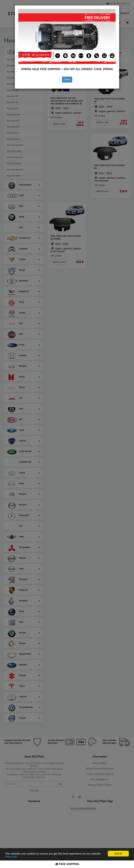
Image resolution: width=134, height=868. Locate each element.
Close (67, 80)
